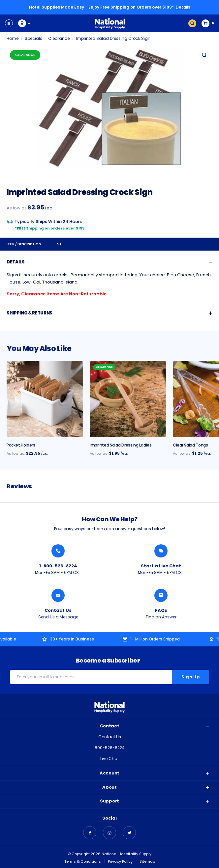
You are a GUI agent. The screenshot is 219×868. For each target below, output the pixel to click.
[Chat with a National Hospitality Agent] (161, 551)
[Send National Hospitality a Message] (58, 595)
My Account (25, 23)
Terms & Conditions (83, 861)
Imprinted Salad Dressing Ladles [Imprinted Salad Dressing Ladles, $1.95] (121, 445)
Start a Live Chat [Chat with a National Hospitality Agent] (161, 566)
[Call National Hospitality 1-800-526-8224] (58, 551)
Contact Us (110, 737)
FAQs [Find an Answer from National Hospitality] (161, 610)
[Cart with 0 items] (208, 23)
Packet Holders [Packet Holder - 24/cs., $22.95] (21, 445)
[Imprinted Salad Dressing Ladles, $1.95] (128, 399)
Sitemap (147, 861)
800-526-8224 (110, 748)
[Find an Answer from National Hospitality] (161, 595)
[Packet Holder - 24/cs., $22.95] (45, 399)
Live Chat (109, 759)
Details (183, 7)
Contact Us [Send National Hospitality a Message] (58, 610)
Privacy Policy (120, 861)
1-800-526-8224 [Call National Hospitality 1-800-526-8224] (58, 566)
